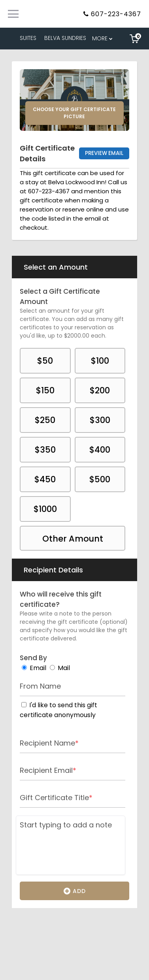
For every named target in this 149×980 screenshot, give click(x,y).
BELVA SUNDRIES (65, 38)
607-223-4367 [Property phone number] (116, 14)
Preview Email (104, 153)
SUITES (28, 38)
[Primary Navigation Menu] (13, 14)
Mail (64, 668)
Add (75, 891)
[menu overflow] (103, 39)
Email (38, 668)
